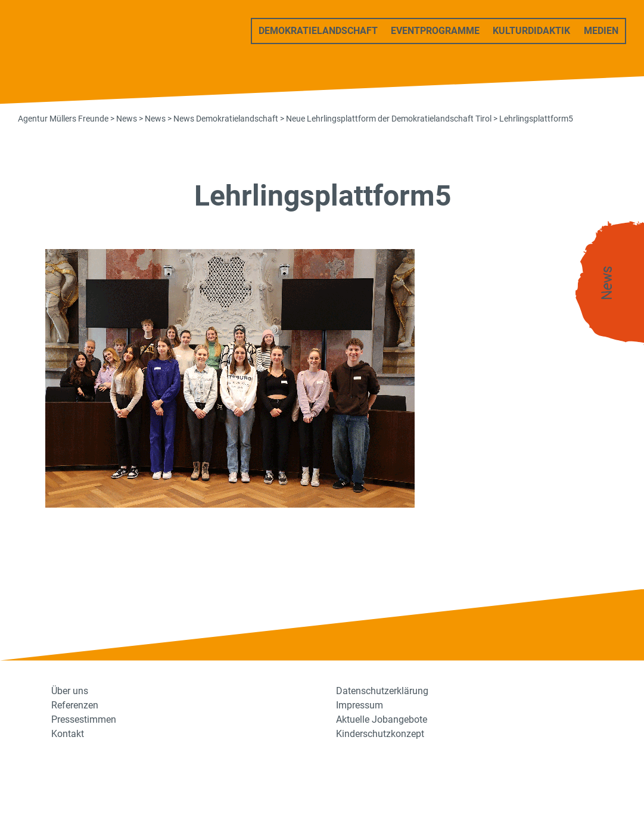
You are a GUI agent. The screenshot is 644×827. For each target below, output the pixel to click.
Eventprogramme (435, 31)
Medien (601, 31)
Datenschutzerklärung (382, 691)
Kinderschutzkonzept (380, 734)
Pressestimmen (84, 719)
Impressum (360, 705)
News (607, 283)
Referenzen (75, 705)
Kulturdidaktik (531, 31)
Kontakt (68, 734)
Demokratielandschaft (318, 31)
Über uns (70, 691)
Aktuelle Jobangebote (382, 719)
